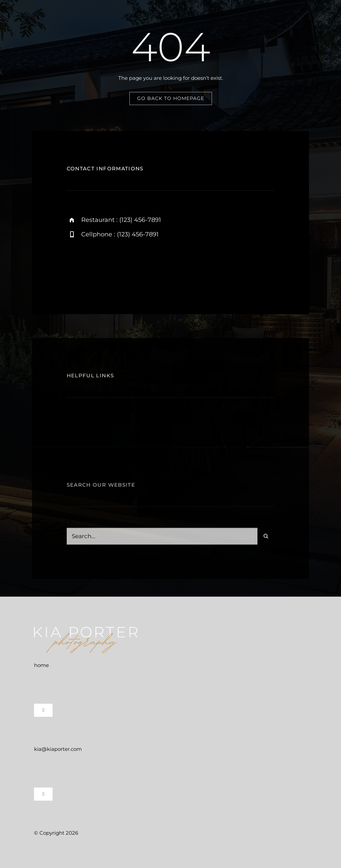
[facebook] (93, 266)
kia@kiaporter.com (58, 749)
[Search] (266, 538)
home (41, 665)
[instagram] (74, 266)
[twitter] (111, 266)
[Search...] (162, 538)
